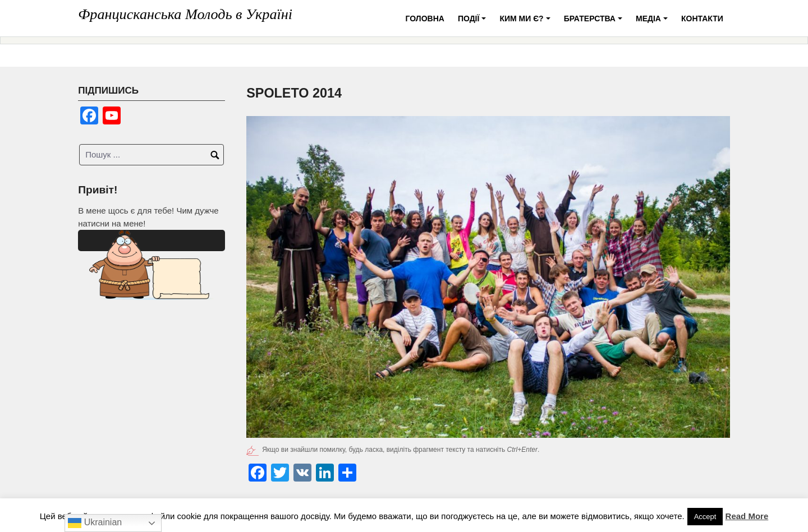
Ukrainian (95, 523)
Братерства (595, 23)
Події (474, 23)
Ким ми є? (526, 23)
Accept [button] (705, 517)
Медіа (653, 23)
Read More (747, 516)
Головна (425, 18)
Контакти (702, 18)
